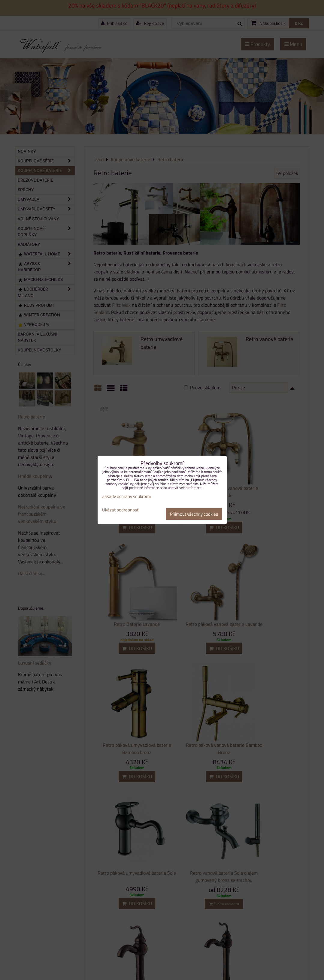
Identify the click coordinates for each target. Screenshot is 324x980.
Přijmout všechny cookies (194, 514)
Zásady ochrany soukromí (126, 496)
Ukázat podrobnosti (121, 510)
